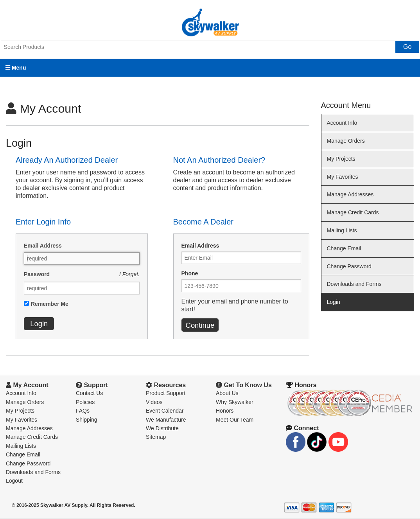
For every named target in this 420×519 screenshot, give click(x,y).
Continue (200, 325)
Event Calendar (165, 411)
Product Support (166, 393)
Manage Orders (346, 141)
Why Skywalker (235, 402)
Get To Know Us (244, 385)
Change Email (344, 248)
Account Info (342, 123)
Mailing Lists (342, 230)
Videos (154, 402)
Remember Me (50, 304)
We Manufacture (166, 420)
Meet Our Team (235, 420)
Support (92, 385)
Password (37, 274)
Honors (225, 411)
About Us (227, 393)
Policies (85, 402)
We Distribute (162, 428)
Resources (166, 385)
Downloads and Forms (354, 284)
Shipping (87, 420)
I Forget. (129, 274)
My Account (27, 385)
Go (407, 47)
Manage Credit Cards (353, 212)
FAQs (83, 411)
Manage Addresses (350, 194)
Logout (14, 481)
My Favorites (343, 177)
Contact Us (89, 393)
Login (39, 324)
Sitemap (156, 437)
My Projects (341, 159)
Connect (302, 428)
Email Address (43, 246)
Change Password (349, 266)
